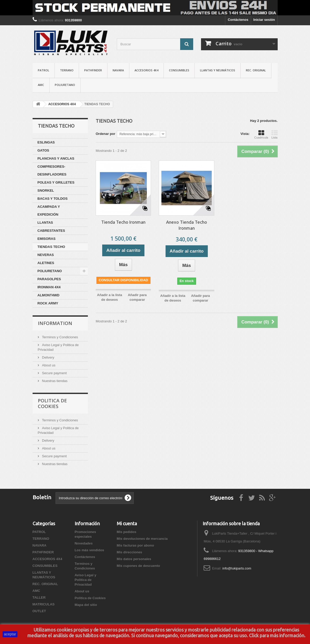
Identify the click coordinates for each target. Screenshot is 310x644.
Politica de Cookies (52, 403)
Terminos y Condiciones (60, 337)
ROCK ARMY (48, 303)
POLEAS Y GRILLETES (56, 182)
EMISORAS (47, 239)
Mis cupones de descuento (138, 566)
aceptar (10, 634)
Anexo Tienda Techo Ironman (187, 225)
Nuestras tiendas (54, 381)
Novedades (84, 543)
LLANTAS (45, 223)
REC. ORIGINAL (256, 70)
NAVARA (118, 70)
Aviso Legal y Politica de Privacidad (85, 580)
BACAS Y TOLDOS (53, 199)
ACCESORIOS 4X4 (146, 70)
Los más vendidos (89, 550)
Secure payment (54, 373)
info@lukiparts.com (237, 568)
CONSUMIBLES (179, 70)
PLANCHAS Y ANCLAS (56, 158)
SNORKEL (46, 190)
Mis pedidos (127, 532)
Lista (275, 134)
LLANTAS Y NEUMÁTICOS (218, 70)
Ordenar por (105, 134)
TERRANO (67, 70)
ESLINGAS (46, 142)
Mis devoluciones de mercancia (142, 539)
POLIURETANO (65, 85)
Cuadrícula (261, 134)
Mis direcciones (130, 552)
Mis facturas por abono (135, 545)
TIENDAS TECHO (51, 247)
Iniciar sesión (264, 20)
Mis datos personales (134, 559)
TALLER (39, 598)
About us (48, 365)
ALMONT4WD (49, 295)
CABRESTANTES (51, 231)
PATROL (44, 70)
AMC (41, 85)
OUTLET (39, 611)
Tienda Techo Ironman (123, 222)
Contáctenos (238, 20)
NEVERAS (46, 255)
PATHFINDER (93, 70)
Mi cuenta (127, 523)
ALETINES (46, 263)
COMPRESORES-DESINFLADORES (52, 170)
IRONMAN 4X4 (49, 287)
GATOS (43, 150)
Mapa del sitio (86, 605)
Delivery (48, 357)
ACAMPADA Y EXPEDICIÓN (49, 211)
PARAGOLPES (49, 279)
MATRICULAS (44, 604)
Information (55, 323)
